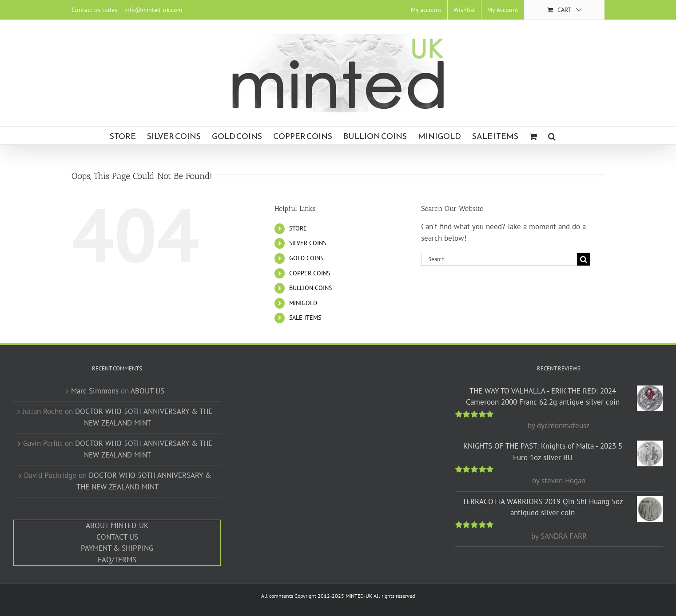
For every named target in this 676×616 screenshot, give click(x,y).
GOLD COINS (306, 258)
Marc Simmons (95, 391)
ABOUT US (147, 391)
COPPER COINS (310, 273)
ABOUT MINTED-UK (117, 525)
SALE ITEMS (305, 318)
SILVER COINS (308, 243)
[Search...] (499, 259)
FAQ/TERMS (117, 560)
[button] (552, 135)
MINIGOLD (303, 303)
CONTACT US (117, 537)
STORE (298, 228)
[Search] (583, 259)
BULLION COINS (310, 288)
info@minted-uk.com (153, 10)
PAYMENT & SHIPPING (117, 548)
